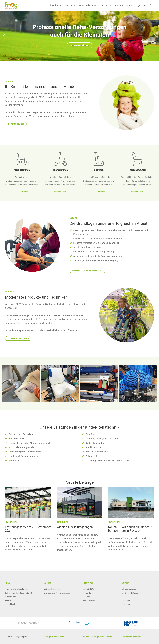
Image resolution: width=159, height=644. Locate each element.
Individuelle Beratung (52, 589)
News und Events (87, 5)
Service (70, 5)
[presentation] (28, 503)
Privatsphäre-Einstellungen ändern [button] (57, 637)
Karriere (119, 5)
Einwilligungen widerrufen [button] (131, 637)
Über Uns (105, 5)
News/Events (11, 522)
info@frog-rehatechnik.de (131, 593)
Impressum (126, 601)
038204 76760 (130, 589)
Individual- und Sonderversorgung (57, 593)
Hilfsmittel (55, 5)
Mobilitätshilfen (22, 170)
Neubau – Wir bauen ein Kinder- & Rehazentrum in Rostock (130, 529)
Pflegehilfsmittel (137, 170)
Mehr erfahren (22, 192)
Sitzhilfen (99, 170)
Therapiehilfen (60, 170)
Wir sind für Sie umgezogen (75, 527)
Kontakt (130, 5)
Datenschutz (126, 604)
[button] (60, 5)
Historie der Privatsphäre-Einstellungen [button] (98, 637)
